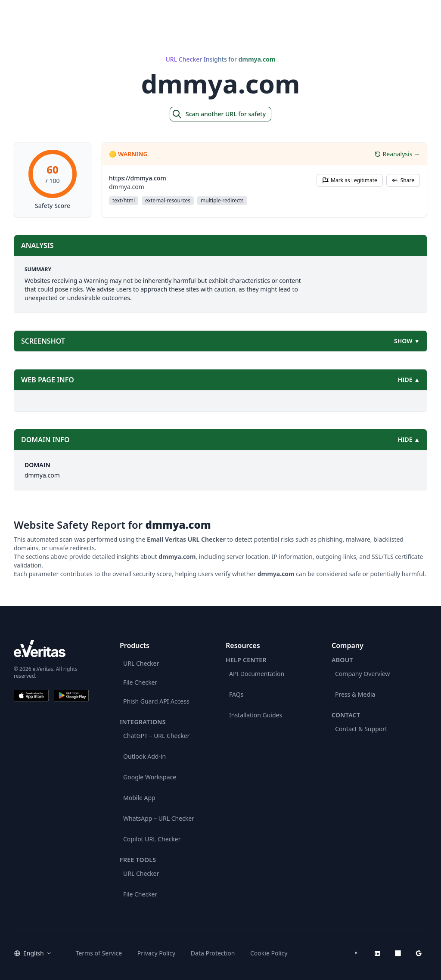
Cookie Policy (269, 953)
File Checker (140, 682)
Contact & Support (361, 729)
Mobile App (139, 798)
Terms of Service (99, 953)
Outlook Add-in (144, 756)
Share (403, 180)
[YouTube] (357, 953)
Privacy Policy (156, 953)
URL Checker (141, 663)
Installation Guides (256, 715)
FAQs (236, 694)
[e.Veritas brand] (51, 649)
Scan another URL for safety (219, 114)
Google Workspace (150, 777)
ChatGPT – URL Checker (156, 736)
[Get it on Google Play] (71, 696)
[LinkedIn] (377, 953)
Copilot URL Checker (152, 839)
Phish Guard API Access (156, 701)
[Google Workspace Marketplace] (419, 953)
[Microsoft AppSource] (398, 953)
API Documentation (257, 674)
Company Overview (362, 674)
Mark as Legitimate (350, 180)
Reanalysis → (397, 154)
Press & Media (355, 694)
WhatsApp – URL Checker (159, 818)
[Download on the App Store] (31, 696)
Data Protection (213, 953)
